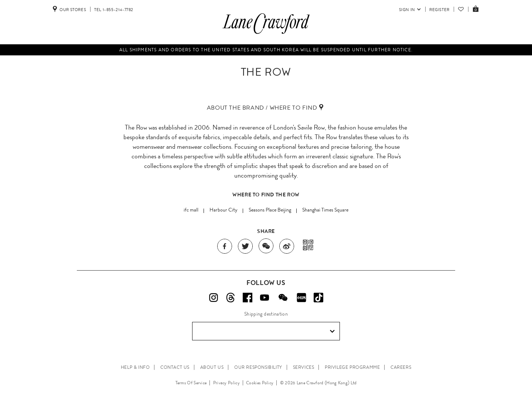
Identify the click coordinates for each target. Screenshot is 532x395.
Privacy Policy (226, 383)
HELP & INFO (135, 367)
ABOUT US (212, 367)
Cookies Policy (260, 383)
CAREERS (401, 367)
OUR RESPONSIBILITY (258, 367)
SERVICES (304, 367)
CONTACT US (175, 367)
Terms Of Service (191, 383)
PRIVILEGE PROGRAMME (352, 367)
